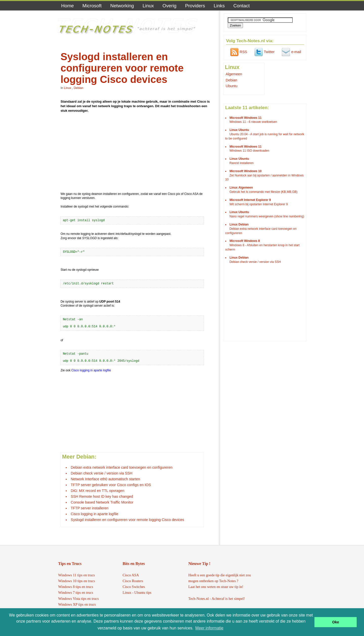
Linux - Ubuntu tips (137, 593)
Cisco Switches (134, 587)
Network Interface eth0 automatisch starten (105, 479)
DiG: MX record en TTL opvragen (98, 491)
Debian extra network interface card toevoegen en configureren (122, 467)
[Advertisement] (136, 153)
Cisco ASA (131, 575)
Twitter (264, 52)
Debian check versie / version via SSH (102, 473)
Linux (148, 6)
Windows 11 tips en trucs (76, 575)
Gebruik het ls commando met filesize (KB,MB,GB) (264, 192)
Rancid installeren (242, 163)
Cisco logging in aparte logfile (91, 370)
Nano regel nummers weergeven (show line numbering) (267, 216)
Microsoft (92, 6)
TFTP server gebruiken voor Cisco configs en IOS (111, 485)
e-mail (291, 52)
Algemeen (234, 74)
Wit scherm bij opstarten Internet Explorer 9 (259, 204)
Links (219, 6)
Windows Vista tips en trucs (78, 599)
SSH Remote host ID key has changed (102, 496)
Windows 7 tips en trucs (76, 593)
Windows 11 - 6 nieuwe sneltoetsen (253, 122)
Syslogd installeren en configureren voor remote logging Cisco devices (128, 520)
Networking (122, 6)
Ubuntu (232, 86)
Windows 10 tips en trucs (77, 581)
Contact (241, 6)
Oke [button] (336, 622)
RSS (238, 52)
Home (67, 6)
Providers (195, 6)
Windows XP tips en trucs (77, 604)
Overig (169, 6)
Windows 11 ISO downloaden (249, 151)
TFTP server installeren (90, 508)
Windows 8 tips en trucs (76, 587)
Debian (78, 88)
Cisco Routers (133, 581)
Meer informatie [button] (209, 628)
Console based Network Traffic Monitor (102, 502)
